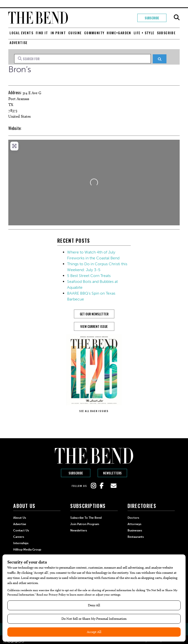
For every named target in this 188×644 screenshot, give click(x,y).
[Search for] (82, 59)
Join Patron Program (85, 524)
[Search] (159, 59)
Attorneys (134, 524)
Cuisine (75, 33)
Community (94, 33)
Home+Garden (119, 33)
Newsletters (112, 473)
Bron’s (20, 69)
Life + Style (144, 33)
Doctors (133, 518)
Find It (42, 33)
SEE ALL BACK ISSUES (94, 411)
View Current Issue (94, 326)
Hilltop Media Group (27, 550)
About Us (20, 518)
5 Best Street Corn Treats (89, 276)
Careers (19, 537)
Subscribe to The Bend (86, 518)
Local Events (21, 33)
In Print (58, 33)
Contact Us (21, 530)
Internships (21, 543)
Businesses (135, 530)
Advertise (19, 42)
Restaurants (136, 537)
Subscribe (152, 18)
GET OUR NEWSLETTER (94, 314)
